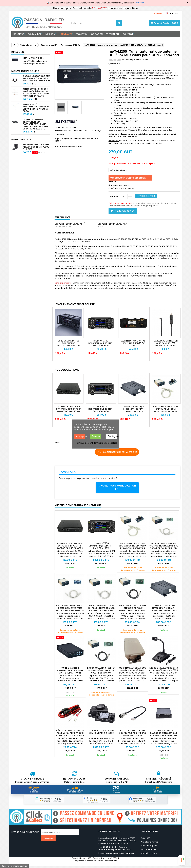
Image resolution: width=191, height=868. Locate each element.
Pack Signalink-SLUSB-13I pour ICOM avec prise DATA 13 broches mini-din (70, 609)
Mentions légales (149, 848)
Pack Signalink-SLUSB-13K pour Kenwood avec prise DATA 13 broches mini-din (101, 610)
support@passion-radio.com (121, 855)
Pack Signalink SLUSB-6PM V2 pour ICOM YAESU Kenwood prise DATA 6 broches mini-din (166, 411)
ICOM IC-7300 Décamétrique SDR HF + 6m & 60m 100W (101, 343)
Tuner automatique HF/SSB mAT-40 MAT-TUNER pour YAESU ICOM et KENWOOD (133, 410)
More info (140, 3)
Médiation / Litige (149, 855)
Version (112, 182)
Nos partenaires (148, 851)
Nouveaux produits (25, 71)
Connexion (158, 13)
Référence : (60, 131)
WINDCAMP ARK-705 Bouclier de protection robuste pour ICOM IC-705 (69, 344)
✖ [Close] (187, 3)
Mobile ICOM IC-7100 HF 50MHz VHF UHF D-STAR (101, 733)
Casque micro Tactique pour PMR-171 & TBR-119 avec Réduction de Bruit (36, 78)
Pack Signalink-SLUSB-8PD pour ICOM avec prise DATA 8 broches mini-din (164, 547)
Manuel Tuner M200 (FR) (70, 224)
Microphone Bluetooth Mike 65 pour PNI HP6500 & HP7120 (36, 147)
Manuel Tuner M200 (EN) (113, 224)
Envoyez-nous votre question (117, 488)
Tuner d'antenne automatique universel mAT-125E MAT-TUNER (70, 671)
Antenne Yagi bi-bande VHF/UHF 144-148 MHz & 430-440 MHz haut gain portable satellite (36, 92)
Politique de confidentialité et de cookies (97, 443)
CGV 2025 (146, 840)
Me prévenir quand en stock (128, 178)
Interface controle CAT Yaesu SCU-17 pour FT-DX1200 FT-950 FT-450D (69, 410)
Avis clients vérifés (149, 844)
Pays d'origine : (62, 139)
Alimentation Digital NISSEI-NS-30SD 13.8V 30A (133, 343)
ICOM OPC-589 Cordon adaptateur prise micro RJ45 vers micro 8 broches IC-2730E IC (132, 735)
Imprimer (116, 64)
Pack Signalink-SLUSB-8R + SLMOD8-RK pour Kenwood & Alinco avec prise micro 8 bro (132, 610)
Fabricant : (60, 127)
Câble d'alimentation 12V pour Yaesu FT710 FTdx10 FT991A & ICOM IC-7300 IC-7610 (70, 735)
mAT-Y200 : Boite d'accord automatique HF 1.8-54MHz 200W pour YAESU (164, 735)
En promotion (21, 139)
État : (57, 135)
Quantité (113, 196)
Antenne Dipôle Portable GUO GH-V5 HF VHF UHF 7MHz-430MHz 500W (36, 108)
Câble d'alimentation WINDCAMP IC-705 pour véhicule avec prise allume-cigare (166, 344)
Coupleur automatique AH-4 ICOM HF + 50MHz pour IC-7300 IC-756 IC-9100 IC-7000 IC (132, 673)
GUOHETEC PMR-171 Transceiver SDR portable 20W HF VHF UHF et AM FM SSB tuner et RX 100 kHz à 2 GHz (35, 124)
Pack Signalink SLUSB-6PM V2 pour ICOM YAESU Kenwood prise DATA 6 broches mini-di (132, 548)
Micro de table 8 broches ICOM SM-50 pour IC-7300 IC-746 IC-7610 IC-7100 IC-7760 (164, 673)
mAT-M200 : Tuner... (34, 58)
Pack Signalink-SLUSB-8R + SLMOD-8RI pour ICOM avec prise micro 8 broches (101, 673)
